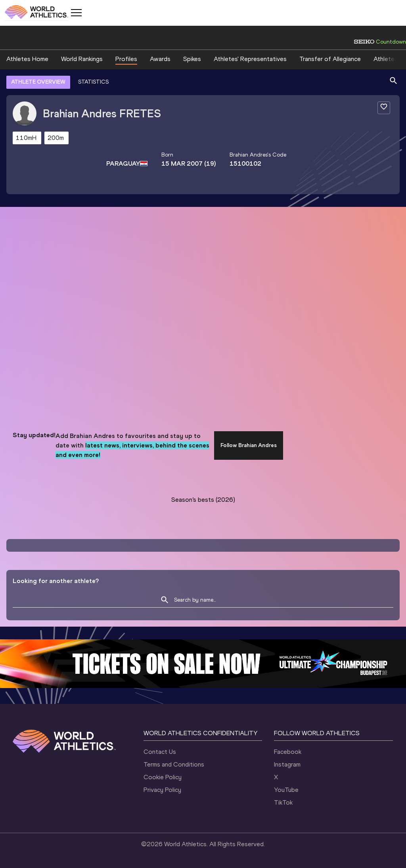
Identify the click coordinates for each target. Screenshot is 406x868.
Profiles (126, 59)
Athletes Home (27, 59)
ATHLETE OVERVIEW (38, 82)
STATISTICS (93, 82)
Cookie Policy (163, 777)
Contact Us (160, 752)
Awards (160, 59)
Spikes (192, 59)
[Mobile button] (76, 13)
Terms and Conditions (174, 764)
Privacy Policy (162, 790)
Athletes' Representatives (250, 59)
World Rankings (82, 59)
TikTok (283, 802)
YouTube (286, 790)
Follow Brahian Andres (249, 445)
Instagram (287, 764)
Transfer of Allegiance (330, 59)
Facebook (288, 752)
